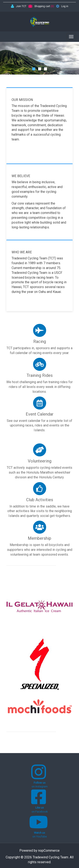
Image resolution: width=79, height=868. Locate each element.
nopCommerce (49, 851)
